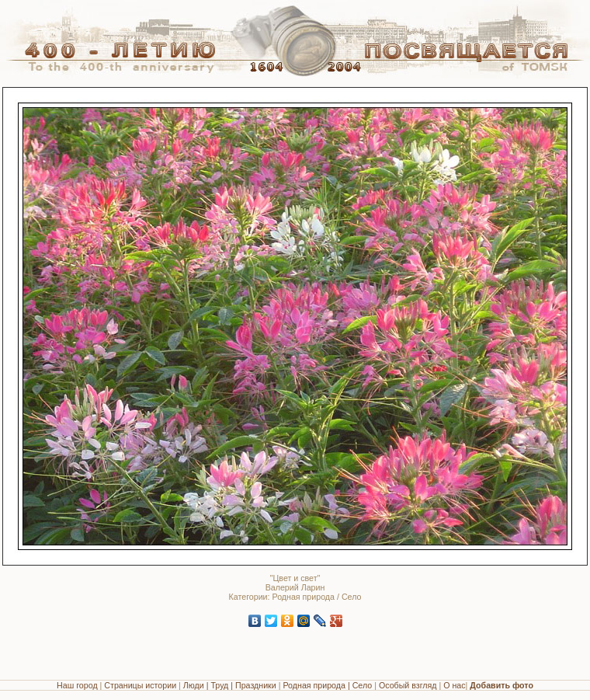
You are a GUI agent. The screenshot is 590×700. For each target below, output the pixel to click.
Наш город (77, 685)
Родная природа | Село (327, 685)
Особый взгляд (408, 685)
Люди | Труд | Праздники (230, 685)
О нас (454, 685)
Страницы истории (140, 685)
